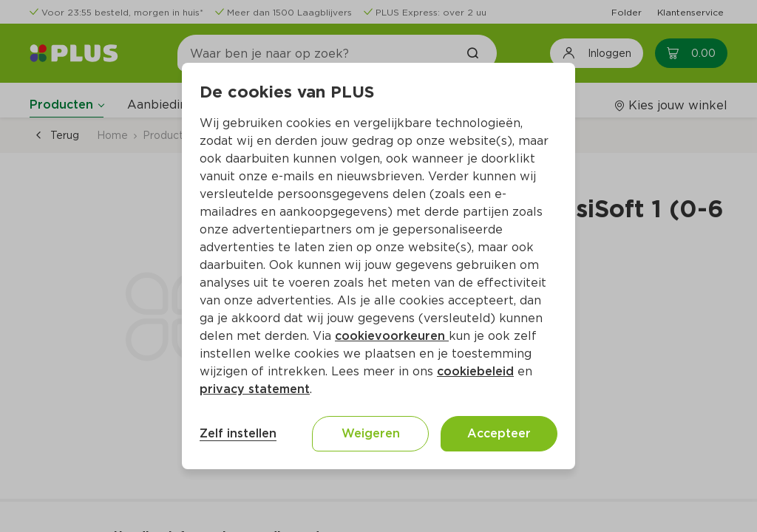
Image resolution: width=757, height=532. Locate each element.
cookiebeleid (475, 371)
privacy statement (255, 389)
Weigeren (371, 433)
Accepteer (499, 433)
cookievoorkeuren (392, 336)
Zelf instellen (238, 433)
